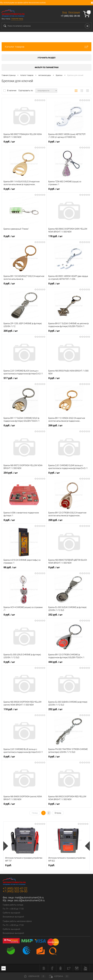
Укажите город (17, 19)
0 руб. (9, 142)
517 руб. (11, 378)
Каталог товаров (46, 47)
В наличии (12, 91)
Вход (65, 12)
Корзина (59, 976)
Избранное (35, 976)
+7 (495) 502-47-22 (15, 888)
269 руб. (55, 425)
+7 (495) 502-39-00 (70, 16)
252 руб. (55, 615)
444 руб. (55, 662)
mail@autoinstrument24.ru (29, 897)
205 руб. (11, 331)
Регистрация (74, 12)
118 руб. (55, 236)
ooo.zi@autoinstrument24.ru (29, 900)
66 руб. (10, 567)
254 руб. (11, 473)
